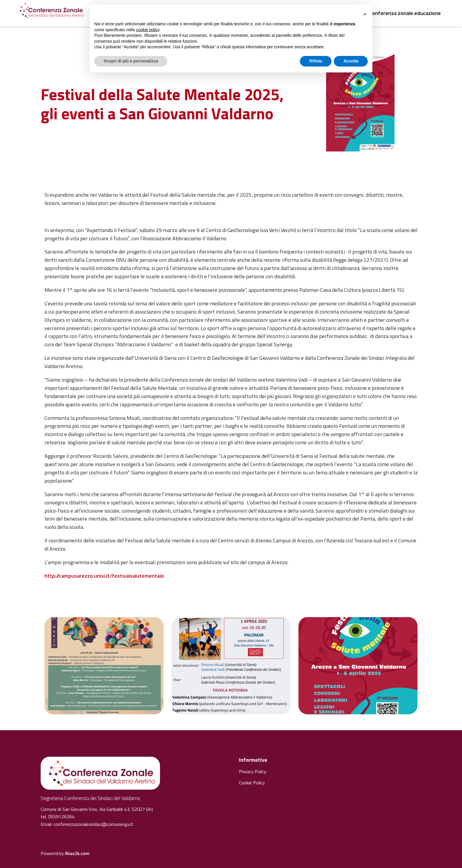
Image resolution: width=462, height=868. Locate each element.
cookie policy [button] (148, 30)
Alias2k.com (77, 853)
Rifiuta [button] (316, 61)
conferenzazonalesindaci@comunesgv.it (93, 824)
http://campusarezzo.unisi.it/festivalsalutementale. (105, 576)
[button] (365, 14)
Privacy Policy (253, 771)
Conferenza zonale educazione (405, 13)
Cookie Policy (252, 783)
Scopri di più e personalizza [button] (131, 61)
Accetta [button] (351, 61)
